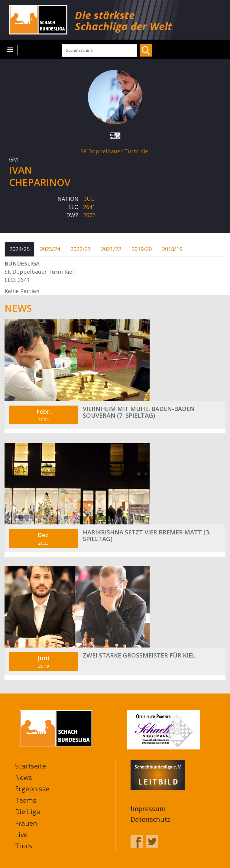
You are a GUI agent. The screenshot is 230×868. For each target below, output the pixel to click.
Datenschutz (150, 819)
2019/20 (142, 249)
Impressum (148, 808)
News (24, 777)
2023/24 (50, 249)
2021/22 (111, 249)
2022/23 (81, 249)
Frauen (26, 823)
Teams (26, 800)
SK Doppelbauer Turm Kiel (115, 151)
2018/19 (172, 249)
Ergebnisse (32, 788)
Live (21, 834)
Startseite (31, 766)
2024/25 (19, 249)
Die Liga (28, 811)
